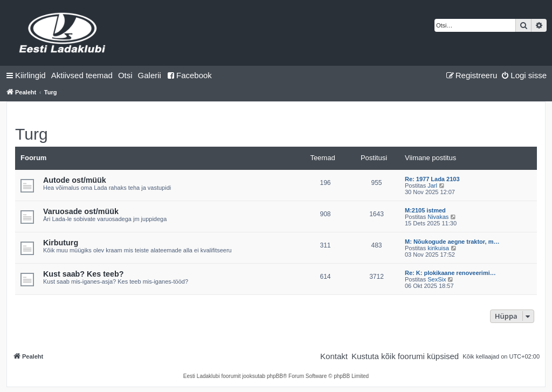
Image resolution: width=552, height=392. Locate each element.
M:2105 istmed (425, 210)
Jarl (432, 185)
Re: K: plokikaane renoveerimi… (450, 273)
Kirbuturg (61, 243)
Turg (32, 134)
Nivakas (438, 217)
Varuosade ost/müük (81, 211)
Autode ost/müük (75, 180)
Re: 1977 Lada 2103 (432, 179)
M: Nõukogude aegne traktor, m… (452, 242)
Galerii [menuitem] (150, 75)
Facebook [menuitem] (189, 75)
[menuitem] (82, 75)
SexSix (437, 279)
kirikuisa (438, 248)
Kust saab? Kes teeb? (83, 274)
